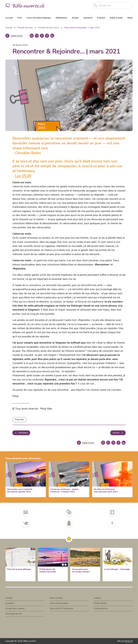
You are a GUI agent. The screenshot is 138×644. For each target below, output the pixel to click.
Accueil (9, 18)
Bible (130, 18)
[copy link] (37, 36)
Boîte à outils (116, 18)
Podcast (101, 18)
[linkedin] (52, 36)
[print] (32, 36)
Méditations (62, 18)
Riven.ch (129, 641)
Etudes (75, 18)
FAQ (20, 18)
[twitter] (42, 36)
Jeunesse (88, 18)
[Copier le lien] (14, 36)
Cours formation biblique (39, 18)
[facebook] (47, 36)
